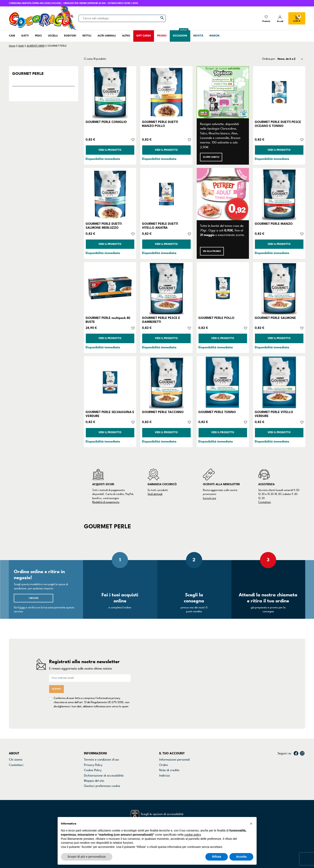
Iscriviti (56, 672)
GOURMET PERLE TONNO (217, 412)
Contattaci (265, 502)
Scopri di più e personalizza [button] (87, 857)
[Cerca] (122, 18)
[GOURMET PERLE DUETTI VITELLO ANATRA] (166, 194)
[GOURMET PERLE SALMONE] (279, 288)
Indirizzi (165, 742)
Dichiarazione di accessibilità (104, 742)
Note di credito (169, 737)
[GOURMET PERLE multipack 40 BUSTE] (110, 288)
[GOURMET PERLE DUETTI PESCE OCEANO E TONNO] (279, 92)
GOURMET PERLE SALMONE (275, 318)
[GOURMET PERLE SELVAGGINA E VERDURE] (110, 382)
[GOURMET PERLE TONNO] (223, 382)
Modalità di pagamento (106, 502)
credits (16, 846)
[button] (251, 824)
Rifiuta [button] (217, 857)
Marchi (14, 742)
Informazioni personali (175, 726)
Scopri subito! (211, 157)
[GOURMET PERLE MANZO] (279, 194)
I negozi (34, 598)
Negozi (14, 737)
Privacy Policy (93, 731)
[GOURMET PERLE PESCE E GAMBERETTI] (166, 288)
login (22, 608)
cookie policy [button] (192, 835)
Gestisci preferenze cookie (102, 753)
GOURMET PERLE (28, 74)
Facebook (296, 720)
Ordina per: (269, 59)
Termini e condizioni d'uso (101, 726)
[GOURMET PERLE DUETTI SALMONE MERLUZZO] (110, 194)
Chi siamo (16, 726)
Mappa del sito (94, 747)
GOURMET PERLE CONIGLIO (106, 122)
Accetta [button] (241, 857)
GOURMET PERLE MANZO (274, 224)
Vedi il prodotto (110, 150)
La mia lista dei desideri (175, 753)
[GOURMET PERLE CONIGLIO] (110, 92)
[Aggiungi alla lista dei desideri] (133, 140)
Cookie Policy (93, 737)
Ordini (164, 731)
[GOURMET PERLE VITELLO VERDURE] (279, 382)
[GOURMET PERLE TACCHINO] (166, 382)
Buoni (163, 747)
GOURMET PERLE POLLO (216, 318)
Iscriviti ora (209, 498)
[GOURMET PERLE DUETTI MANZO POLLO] (166, 92)
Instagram (302, 720)
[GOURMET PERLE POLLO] (223, 288)
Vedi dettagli (155, 494)
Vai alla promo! (212, 251)
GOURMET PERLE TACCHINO (163, 412)
